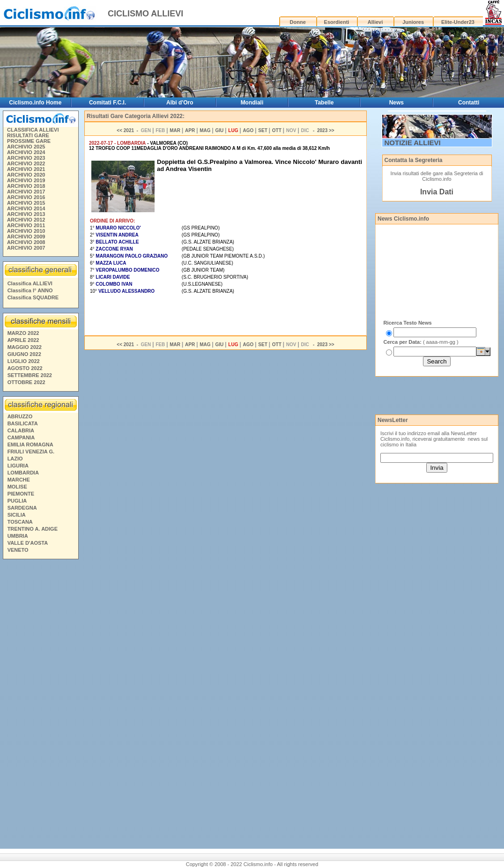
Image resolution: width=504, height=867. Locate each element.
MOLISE (17, 487)
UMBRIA (18, 536)
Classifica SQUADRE (33, 297)
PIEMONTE (21, 494)
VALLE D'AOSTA (28, 543)
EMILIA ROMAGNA (30, 445)
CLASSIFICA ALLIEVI (33, 130)
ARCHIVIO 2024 (26, 152)
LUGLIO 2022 (24, 361)
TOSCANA (20, 522)
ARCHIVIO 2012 (26, 220)
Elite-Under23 (458, 22)
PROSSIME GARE (29, 141)
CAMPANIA (21, 437)
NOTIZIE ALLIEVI (413, 143)
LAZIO (15, 459)
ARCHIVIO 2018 (26, 186)
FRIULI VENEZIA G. (31, 452)
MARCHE (19, 480)
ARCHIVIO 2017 (26, 192)
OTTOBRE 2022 (26, 382)
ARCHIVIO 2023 (26, 158)
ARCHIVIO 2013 (26, 214)
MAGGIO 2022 (25, 347)
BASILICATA (23, 423)
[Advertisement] (40, 705)
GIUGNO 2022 (24, 354)
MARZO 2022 (23, 333)
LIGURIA (18, 466)
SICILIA (17, 515)
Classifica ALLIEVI (30, 283)
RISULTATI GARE (28, 135)
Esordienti (337, 22)
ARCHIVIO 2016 (26, 197)
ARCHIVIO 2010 (26, 231)
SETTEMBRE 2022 (30, 375)
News (397, 103)
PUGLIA (17, 501)
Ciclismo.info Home (35, 103)
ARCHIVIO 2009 (26, 237)
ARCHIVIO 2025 (26, 147)
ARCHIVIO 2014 (26, 208)
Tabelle (324, 103)
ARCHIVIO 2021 (26, 169)
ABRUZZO (20, 416)
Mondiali (252, 103)
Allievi (375, 22)
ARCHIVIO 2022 (26, 163)
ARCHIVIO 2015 (26, 203)
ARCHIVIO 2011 (26, 225)
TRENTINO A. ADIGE (33, 529)
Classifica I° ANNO (30, 290)
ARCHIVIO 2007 (26, 248)
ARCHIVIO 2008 (26, 242)
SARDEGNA (22, 508)
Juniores (413, 22)
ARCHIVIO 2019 (26, 180)
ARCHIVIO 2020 (26, 175)
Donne (298, 22)
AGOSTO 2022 (25, 368)
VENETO (18, 550)
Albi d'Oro (180, 103)
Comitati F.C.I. (107, 103)
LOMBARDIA (23, 473)
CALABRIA (21, 430)
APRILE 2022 (23, 340)
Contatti (469, 103)
